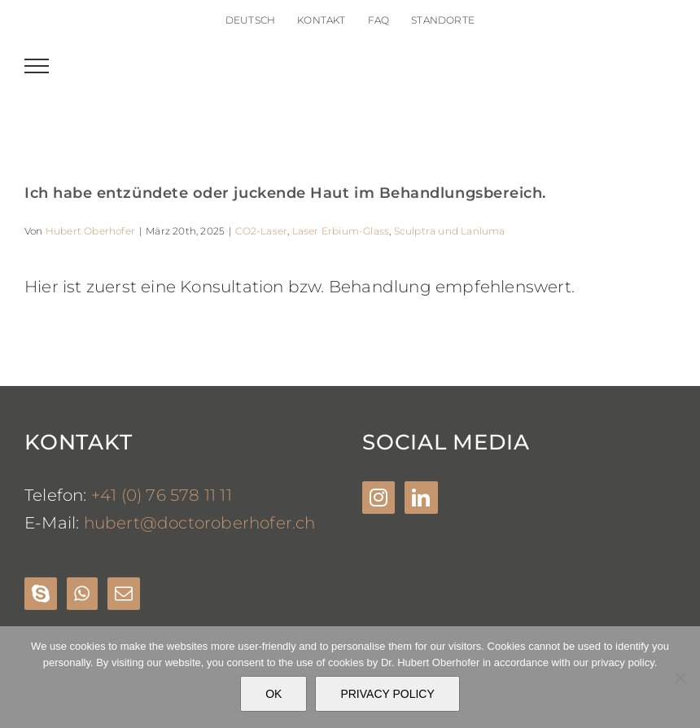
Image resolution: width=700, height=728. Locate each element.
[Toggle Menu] (37, 66)
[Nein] (680, 678)
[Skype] (41, 594)
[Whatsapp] (82, 594)
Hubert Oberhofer (90, 231)
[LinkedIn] (421, 498)
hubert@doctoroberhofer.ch (200, 523)
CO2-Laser (261, 231)
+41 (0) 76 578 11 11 (162, 495)
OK (273, 694)
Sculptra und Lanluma (450, 231)
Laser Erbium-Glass (341, 231)
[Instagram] (378, 498)
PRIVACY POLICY (387, 694)
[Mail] (124, 594)
